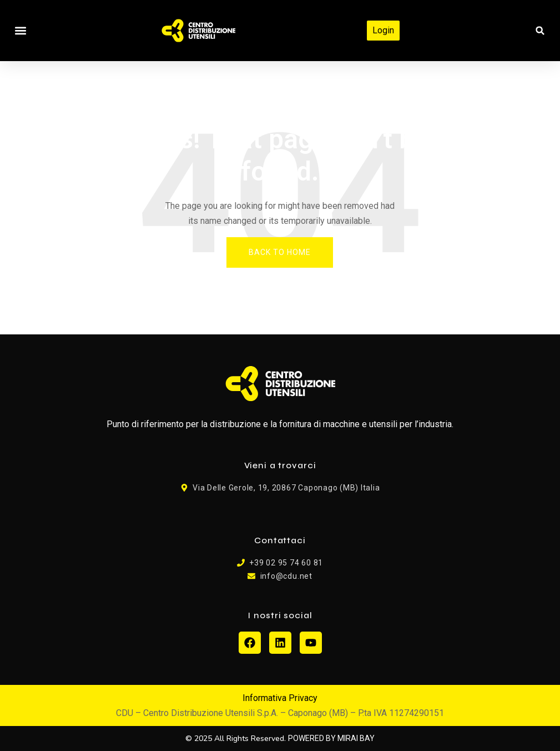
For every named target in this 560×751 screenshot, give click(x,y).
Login (383, 30)
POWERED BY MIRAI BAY (331, 738)
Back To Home (280, 252)
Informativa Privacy (280, 698)
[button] (20, 31)
